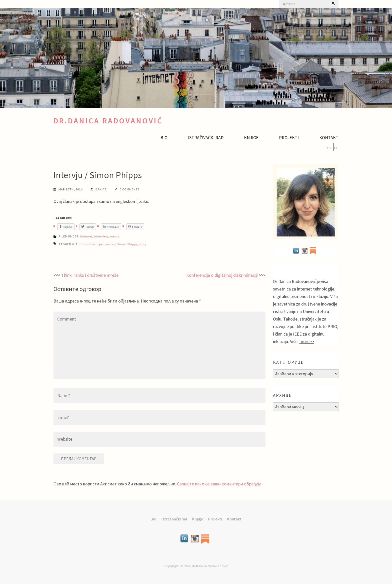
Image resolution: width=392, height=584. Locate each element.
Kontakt (329, 138)
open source (106, 244)
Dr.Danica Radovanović (108, 121)
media (115, 236)
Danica (101, 189)
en (329, 147)
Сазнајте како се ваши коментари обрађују (219, 484)
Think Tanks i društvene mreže (90, 275)
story (143, 244)
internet (86, 236)
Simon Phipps (127, 244)
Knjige (251, 138)
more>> (307, 341)
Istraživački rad (206, 138)
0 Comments (130, 189)
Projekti (289, 138)
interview (101, 236)
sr (336, 147)
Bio (164, 138)
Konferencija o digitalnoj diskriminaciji (222, 275)
